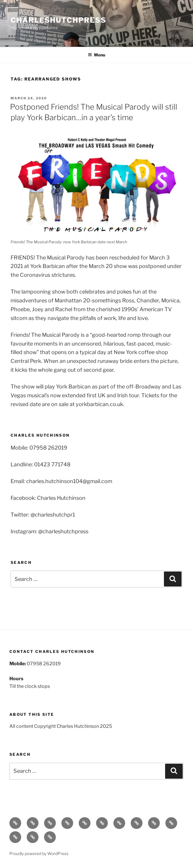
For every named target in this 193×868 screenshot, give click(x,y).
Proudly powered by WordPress (39, 853)
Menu (96, 55)
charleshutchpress (58, 20)
